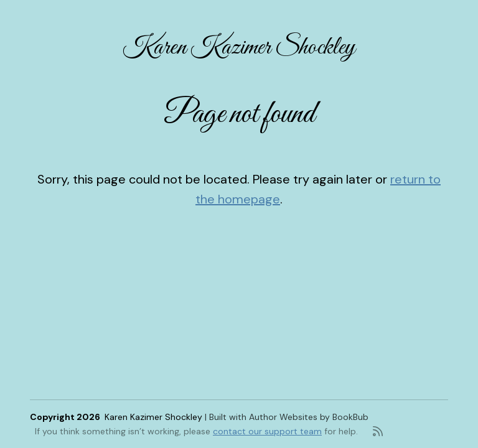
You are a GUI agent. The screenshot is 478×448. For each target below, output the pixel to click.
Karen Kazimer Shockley (239, 48)
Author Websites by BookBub (309, 417)
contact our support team (267, 431)
